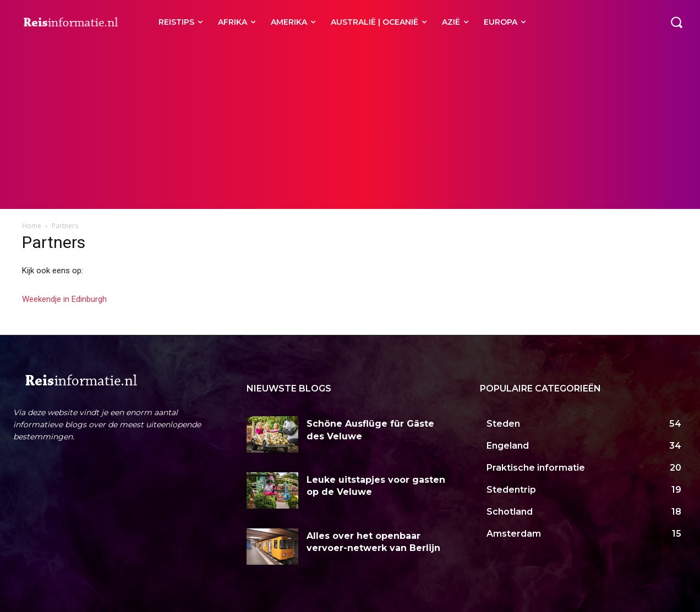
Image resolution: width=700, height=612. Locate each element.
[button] (676, 22)
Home (32, 226)
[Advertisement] (350, 126)
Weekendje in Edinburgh (64, 299)
